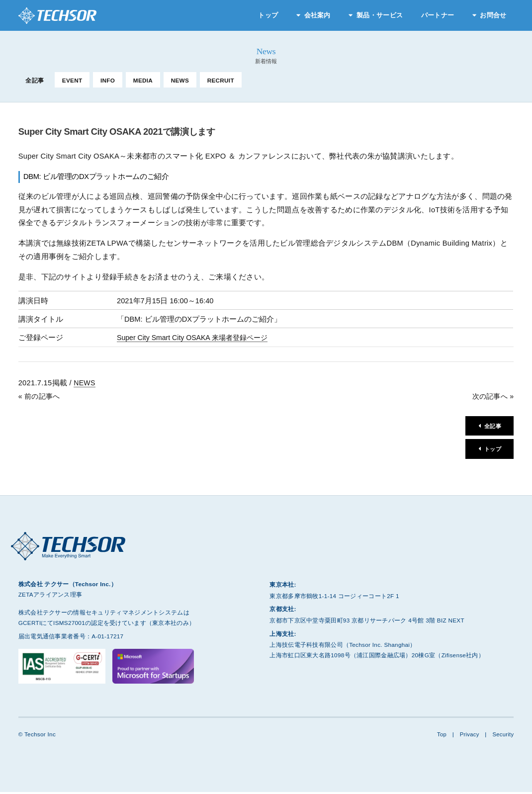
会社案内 (317, 15)
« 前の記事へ (41, 396)
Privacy (468, 736)
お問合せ (493, 15)
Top (440, 736)
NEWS (180, 80)
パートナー (438, 15)
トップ (268, 15)
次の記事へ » (491, 396)
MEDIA (143, 80)
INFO (108, 80)
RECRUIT (221, 80)
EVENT (72, 80)
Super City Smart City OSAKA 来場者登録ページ (196, 338)
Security (503, 736)
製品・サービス (380, 15)
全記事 (35, 80)
